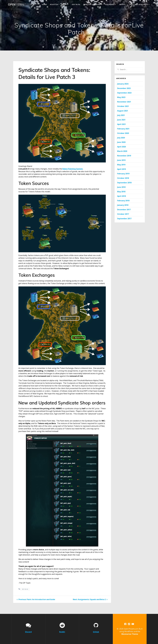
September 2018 (124, 183)
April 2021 (121, 124)
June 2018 (121, 187)
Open (20, 4)
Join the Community (93, 4)
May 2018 (121, 192)
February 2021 (123, 129)
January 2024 (123, 84)
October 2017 (123, 214)
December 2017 (124, 210)
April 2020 (121, 147)
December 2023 (124, 88)
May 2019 (121, 165)
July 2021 (121, 115)
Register (54, 4)
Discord (28, 632)
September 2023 (124, 93)
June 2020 (121, 142)
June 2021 (121, 120)
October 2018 (123, 178)
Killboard (110, 4)
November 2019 (124, 156)
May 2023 (121, 97)
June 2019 (121, 160)
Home (44, 4)
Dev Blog (76, 4)
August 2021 (123, 111)
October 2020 (123, 133)
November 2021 (124, 102)
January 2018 (123, 205)
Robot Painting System (73, 169)
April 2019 (121, 169)
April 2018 (121, 196)
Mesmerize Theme (130, 634)
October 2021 (123, 106)
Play (65, 4)
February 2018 (123, 201)
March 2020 (122, 151)
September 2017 (124, 219)
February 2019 (123, 174)
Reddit (62, 632)
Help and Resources (139, 4)
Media (122, 4)
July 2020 (121, 138)
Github (96, 632)
